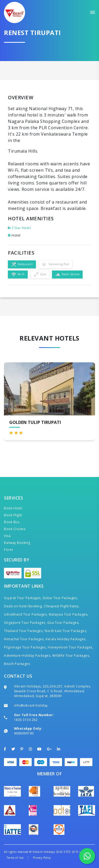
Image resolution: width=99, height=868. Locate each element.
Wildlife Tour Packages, (71, 656)
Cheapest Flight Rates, (62, 606)
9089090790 (24, 733)
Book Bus (12, 522)
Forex (9, 550)
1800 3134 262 (26, 720)
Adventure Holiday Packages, (28, 656)
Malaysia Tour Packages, (69, 614)
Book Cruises (15, 529)
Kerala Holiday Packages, (66, 639)
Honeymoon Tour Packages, (70, 647)
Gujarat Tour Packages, (23, 598)
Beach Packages (17, 664)
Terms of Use (15, 858)
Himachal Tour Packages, (24, 639)
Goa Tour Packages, (63, 623)
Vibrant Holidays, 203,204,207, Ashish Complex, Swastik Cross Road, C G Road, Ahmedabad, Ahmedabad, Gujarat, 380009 (53, 691)
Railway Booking (17, 543)
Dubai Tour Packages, (60, 598)
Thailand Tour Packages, (24, 631)
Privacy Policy (42, 858)
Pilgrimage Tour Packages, (25, 647)
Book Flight (13, 515)
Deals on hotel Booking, (23, 606)
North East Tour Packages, (66, 631)
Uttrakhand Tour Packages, (26, 614)
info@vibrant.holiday (31, 705)
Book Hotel (13, 508)
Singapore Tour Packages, (25, 623)
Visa (7, 536)
